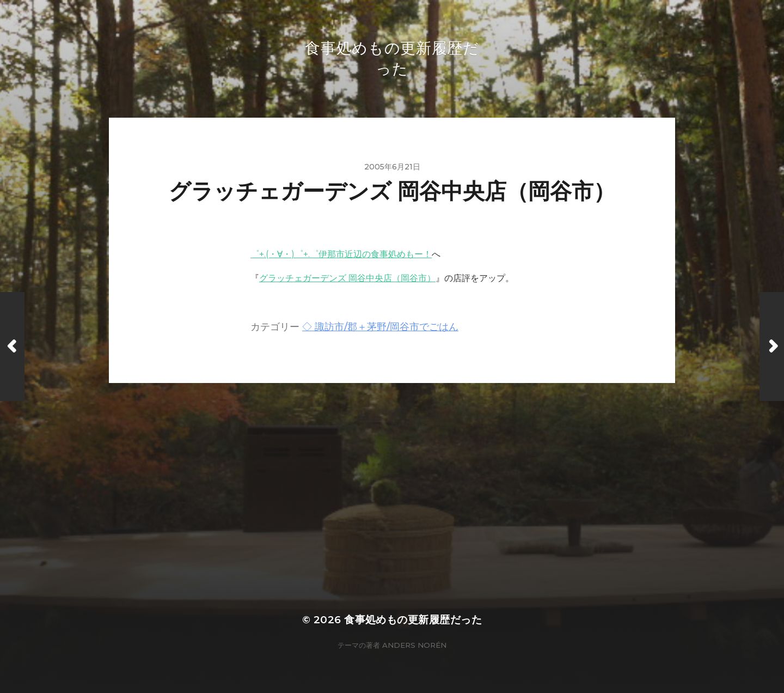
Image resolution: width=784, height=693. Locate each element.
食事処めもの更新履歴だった (413, 620)
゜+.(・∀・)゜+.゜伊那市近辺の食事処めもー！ (341, 254)
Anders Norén (414, 645)
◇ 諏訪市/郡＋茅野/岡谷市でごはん (380, 327)
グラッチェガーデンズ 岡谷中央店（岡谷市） (347, 278)
